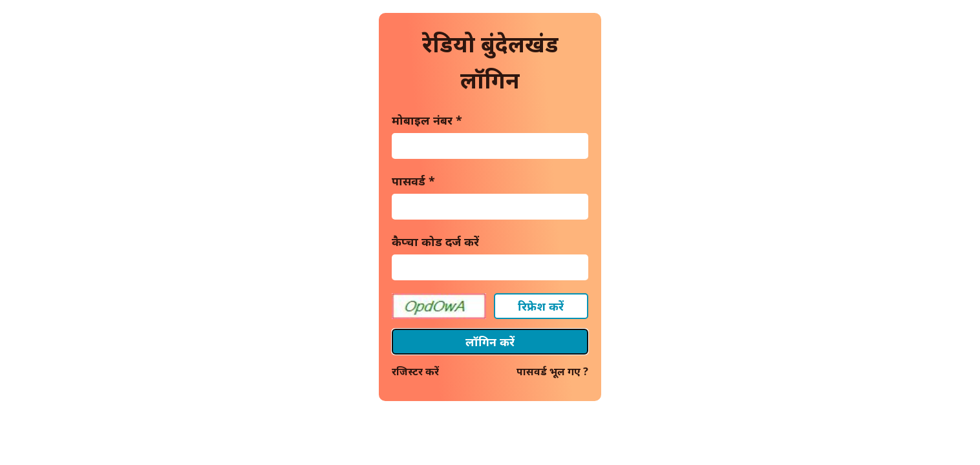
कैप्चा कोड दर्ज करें (435, 242)
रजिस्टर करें (415, 371)
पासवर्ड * (413, 181)
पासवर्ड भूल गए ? (552, 371)
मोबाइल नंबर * (427, 120)
